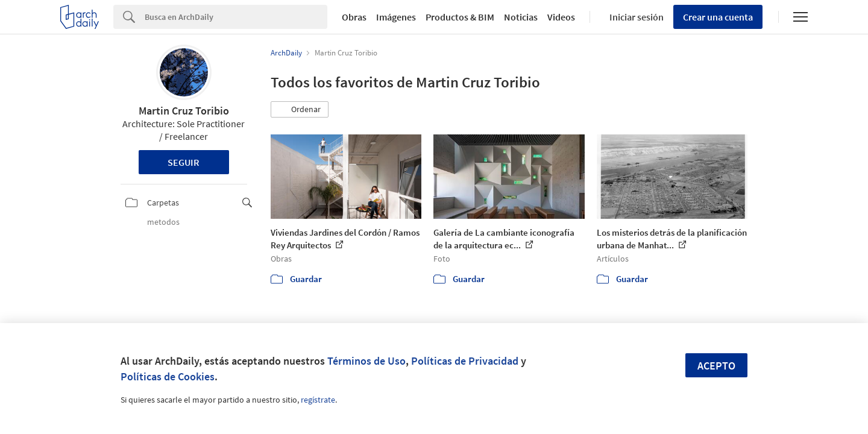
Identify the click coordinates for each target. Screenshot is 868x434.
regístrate (318, 400)
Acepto (716, 366)
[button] (300, 110)
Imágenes (396, 17)
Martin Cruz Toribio (184, 111)
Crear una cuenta (718, 17)
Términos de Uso (366, 361)
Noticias (521, 17)
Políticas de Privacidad (465, 361)
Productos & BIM (460, 17)
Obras (354, 17)
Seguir (184, 162)
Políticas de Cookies (168, 376)
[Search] (236, 17)
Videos (561, 17)
